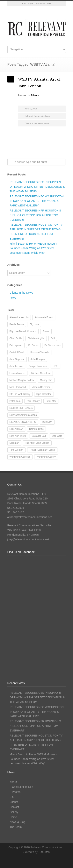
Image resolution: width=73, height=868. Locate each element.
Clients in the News (34, 123)
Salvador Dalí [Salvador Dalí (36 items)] (39, 436)
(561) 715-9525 (38, 3)
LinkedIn (44, 10)
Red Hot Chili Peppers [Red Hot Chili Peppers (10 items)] (21, 408)
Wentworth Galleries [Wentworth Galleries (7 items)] (20, 457)
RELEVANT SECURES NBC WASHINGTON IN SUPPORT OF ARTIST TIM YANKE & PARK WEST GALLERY (37, 201)
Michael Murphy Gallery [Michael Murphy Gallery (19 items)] (22, 380)
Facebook (29, 10)
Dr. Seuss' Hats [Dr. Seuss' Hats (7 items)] (52, 345)
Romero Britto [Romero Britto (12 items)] (36, 429)
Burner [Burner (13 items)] (46, 331)
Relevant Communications (37, 116)
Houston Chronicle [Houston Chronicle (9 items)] (40, 352)
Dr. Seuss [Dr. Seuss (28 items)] (33, 345)
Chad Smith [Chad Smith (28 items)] (16, 338)
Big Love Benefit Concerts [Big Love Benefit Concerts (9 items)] (23, 331)
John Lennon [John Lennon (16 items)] (16, 366)
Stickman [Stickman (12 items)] (14, 443)
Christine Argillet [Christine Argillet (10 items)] (36, 338)
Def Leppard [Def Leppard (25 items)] (16, 345)
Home (13, 817)
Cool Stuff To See (23, 787)
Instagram (37, 10)
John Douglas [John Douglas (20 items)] (38, 359)
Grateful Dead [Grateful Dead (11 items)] (17, 352)
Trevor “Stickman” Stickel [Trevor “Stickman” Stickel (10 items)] (42, 450)
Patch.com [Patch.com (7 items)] (15, 401)
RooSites (44, 852)
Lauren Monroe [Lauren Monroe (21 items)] (17, 373)
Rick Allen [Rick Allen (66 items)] (47, 422)
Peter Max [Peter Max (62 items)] (51, 401)
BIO (12, 797)
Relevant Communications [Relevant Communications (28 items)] (23, 415)
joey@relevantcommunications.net (28, 539)
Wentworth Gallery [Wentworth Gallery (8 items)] (46, 457)
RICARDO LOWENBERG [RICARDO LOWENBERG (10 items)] (23, 422)
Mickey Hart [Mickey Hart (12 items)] (46, 380)
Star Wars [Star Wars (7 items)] (57, 436)
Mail (49, 3)
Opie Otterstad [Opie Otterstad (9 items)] (44, 394)
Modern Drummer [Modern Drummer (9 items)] (41, 387)
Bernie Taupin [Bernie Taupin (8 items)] (17, 324)
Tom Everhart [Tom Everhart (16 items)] (16, 450)
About (13, 782)
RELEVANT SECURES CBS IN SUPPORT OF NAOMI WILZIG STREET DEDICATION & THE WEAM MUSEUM (37, 187)
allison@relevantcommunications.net (30, 517)
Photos (16, 792)
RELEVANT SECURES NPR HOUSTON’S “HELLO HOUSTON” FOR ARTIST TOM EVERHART (35, 215)
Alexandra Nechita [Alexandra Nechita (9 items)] (19, 317)
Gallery (14, 812)
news (47, 123)
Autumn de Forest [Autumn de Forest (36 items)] (44, 317)
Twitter (21, 10)
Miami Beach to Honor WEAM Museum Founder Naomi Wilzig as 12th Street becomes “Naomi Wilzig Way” (33, 248)
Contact (14, 807)
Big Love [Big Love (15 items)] (34, 324)
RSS (52, 10)
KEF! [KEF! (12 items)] (56, 366)
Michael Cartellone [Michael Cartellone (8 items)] (41, 373)
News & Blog (18, 822)
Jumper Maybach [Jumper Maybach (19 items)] (38, 366)
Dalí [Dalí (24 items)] (53, 338)
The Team (16, 827)
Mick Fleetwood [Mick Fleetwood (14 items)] (18, 387)
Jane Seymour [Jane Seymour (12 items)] (17, 359)
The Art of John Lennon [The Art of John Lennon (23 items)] (37, 443)
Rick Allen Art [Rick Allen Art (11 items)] (16, 429)
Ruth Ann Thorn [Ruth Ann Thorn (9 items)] (18, 436)
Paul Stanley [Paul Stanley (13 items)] (33, 401)
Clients (14, 802)
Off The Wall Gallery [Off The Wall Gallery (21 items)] (20, 394)
